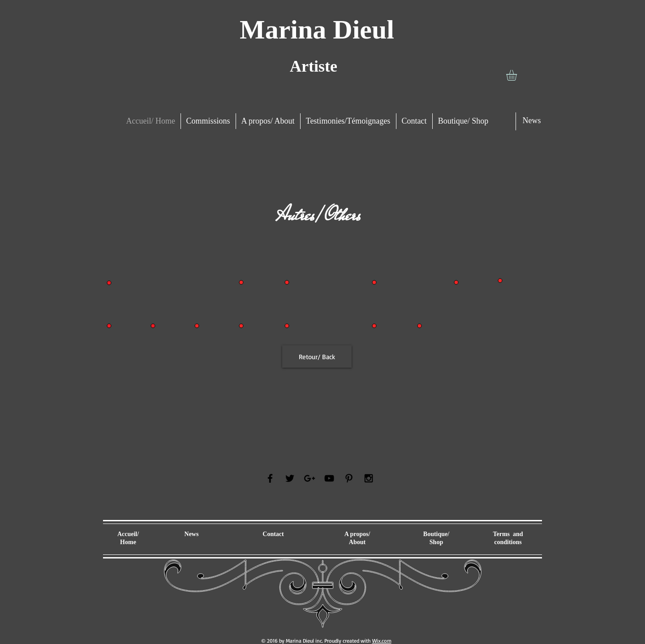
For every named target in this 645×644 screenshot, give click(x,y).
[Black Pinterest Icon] (349, 478)
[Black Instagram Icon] (369, 478)
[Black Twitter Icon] (290, 478)
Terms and (508, 534)
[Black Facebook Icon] (270, 478)
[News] (532, 121)
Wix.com (382, 641)
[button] (518, 75)
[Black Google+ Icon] (310, 478)
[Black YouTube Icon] (329, 478)
